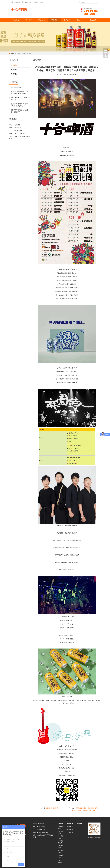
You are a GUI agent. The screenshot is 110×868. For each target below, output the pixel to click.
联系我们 (93, 20)
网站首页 (16, 20)
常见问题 (14, 74)
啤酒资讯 (54, 20)
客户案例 (67, 20)
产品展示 (41, 20)
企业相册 (80, 20)
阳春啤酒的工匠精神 (53, 808)
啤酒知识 (14, 70)
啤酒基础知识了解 (16, 88)
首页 (19, 53)
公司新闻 (30, 53)
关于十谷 (29, 20)
